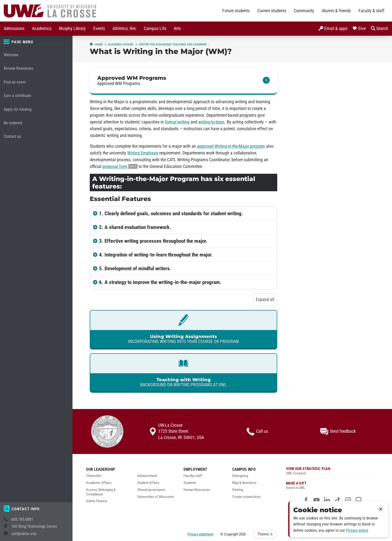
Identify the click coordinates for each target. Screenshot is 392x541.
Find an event (15, 82)
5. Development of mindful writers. (135, 268)
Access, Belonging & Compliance (101, 492)
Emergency (240, 476)
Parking (238, 490)
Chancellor (94, 476)
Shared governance (151, 490)
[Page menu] (36, 42)
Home (96, 44)
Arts (177, 28)
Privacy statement (200, 534)
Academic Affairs (121, 44)
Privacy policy (357, 530)
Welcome (11, 55)
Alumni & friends (336, 11)
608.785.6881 (22, 519)
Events (99, 28)
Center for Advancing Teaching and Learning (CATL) (174, 44)
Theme (265, 534)
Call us (257, 431)
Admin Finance (97, 501)
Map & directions (244, 483)
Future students (236, 11)
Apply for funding (18, 109)
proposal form (115, 166)
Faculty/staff (193, 476)
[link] (183, 81)
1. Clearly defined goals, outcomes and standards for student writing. (171, 213)
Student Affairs (148, 483)
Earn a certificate (17, 96)
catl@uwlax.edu (24, 534)
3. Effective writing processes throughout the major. (153, 241)
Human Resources (197, 490)
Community (304, 11)
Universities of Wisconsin (155, 497)
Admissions (14, 28)
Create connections (246, 497)
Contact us (12, 136)
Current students (272, 11)
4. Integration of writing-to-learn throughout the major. (156, 255)
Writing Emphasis (143, 153)
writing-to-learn (211, 122)
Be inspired (13, 123)
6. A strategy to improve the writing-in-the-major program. (160, 282)
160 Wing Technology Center (34, 526)
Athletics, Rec (124, 28)
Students (190, 483)
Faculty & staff (371, 11)
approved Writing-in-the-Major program (231, 146)
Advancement (147, 476)
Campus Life (155, 28)
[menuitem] (14, 29)
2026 (242, 534)
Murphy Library (72, 28)
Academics (42, 28)
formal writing (177, 122)
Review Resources (18, 68)
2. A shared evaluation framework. (135, 227)
